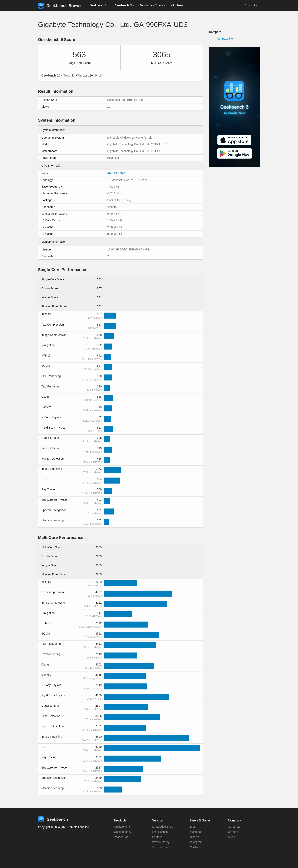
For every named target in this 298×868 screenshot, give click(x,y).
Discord (195, 837)
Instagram (196, 842)
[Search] (192, 6)
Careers (233, 832)
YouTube (195, 847)
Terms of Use (160, 847)
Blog (193, 827)
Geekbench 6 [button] (98, 5)
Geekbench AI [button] (123, 5)
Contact (157, 837)
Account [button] (250, 5)
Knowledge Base (162, 827)
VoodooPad (121, 837)
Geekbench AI (123, 832)
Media (232, 837)
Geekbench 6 (122, 827)
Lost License (160, 832)
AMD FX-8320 (116, 173)
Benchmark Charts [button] (152, 5)
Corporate (234, 827)
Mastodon (196, 832)
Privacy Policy (161, 842)
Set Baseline (225, 39)
